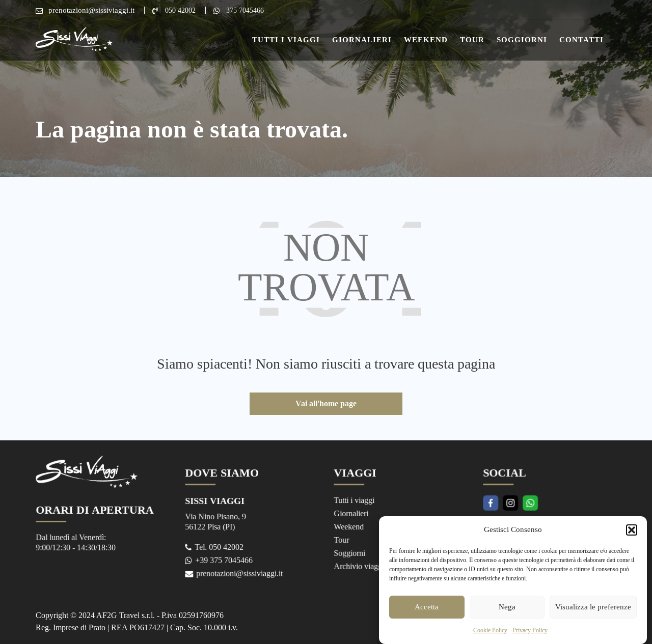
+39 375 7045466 (224, 558)
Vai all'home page (326, 403)
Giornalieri (362, 39)
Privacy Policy (530, 638)
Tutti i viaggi (355, 500)
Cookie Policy (490, 638)
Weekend (426, 39)
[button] (632, 538)
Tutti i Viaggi (286, 39)
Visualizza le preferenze (593, 615)
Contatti (581, 39)
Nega (507, 615)
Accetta (427, 615)
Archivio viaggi (360, 565)
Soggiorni (522, 39)
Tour (472, 39)
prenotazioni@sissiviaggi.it (91, 10)
